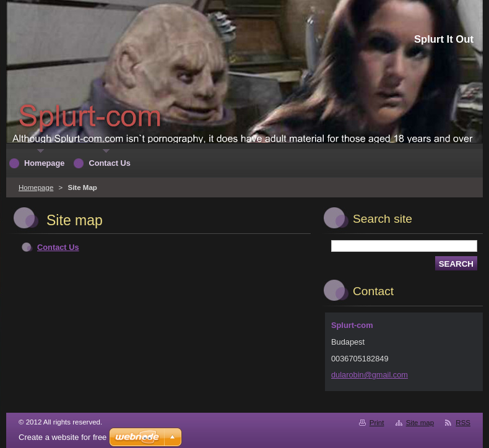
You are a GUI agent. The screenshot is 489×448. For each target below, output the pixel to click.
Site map (420, 423)
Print (377, 423)
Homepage (36, 187)
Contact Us (58, 247)
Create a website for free (63, 437)
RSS (463, 423)
